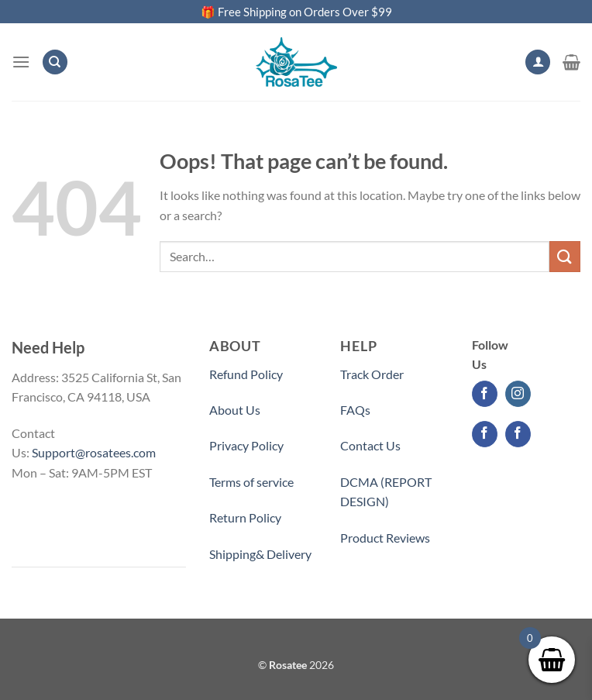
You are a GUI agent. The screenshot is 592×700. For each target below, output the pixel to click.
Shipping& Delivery (260, 554)
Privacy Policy (246, 445)
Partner (361, 573)
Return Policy (245, 517)
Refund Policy (246, 374)
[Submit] (565, 256)
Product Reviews (385, 538)
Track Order (372, 374)
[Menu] (21, 62)
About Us (235, 410)
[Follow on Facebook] (485, 394)
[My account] (538, 62)
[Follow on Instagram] (518, 394)
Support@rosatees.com (94, 452)
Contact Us (370, 445)
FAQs (355, 410)
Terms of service (251, 482)
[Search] (55, 62)
